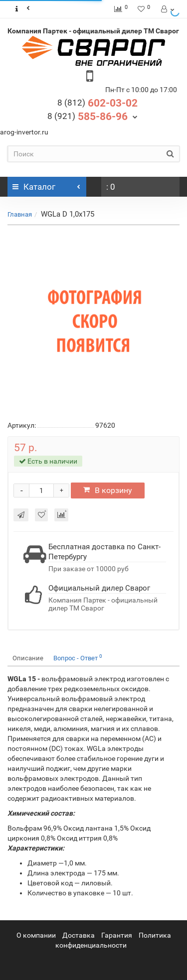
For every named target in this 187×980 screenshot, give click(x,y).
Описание (28, 658)
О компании (36, 935)
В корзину (108, 490)
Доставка (79, 935)
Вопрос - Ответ (78, 658)
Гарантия (117, 935)
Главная (20, 214)
